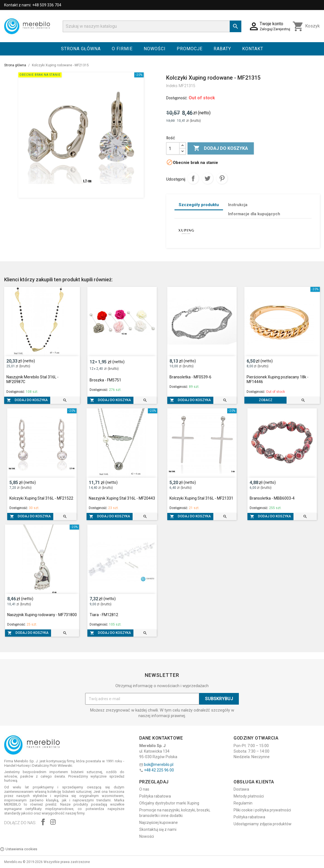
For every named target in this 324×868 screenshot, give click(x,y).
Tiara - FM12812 (104, 615)
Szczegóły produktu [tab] (199, 205)
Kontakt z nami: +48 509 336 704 (33, 5)
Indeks (172, 86)
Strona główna (81, 49)
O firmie (122, 49)
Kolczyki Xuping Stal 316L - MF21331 (201, 498)
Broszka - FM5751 (105, 380)
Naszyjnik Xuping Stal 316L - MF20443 (122, 498)
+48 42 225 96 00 (159, 770)
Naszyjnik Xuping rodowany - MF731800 (42, 615)
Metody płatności (249, 796)
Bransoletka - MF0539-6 (190, 377)
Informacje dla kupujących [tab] (254, 214)
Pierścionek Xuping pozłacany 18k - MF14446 (278, 379)
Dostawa (241, 789)
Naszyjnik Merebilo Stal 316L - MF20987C (32, 379)
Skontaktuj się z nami (158, 829)
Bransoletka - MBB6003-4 (272, 498)
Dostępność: (177, 98)
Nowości (155, 49)
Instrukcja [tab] (238, 205)
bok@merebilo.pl (159, 765)
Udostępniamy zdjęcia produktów (263, 824)
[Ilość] (173, 148)
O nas (144, 789)
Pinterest (222, 178)
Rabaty (222, 49)
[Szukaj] (152, 26)
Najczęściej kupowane (159, 823)
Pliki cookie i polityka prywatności (262, 810)
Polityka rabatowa (155, 796)
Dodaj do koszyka (221, 148)
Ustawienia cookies (19, 849)
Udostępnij (193, 178)
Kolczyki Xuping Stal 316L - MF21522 (41, 498)
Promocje (190, 49)
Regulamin (243, 803)
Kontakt (253, 49)
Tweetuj (207, 178)
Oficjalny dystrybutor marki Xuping (169, 803)
